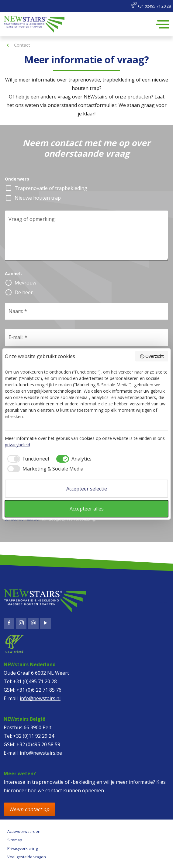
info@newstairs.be (41, 753)
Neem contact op (29, 809)
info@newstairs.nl (40, 698)
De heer (24, 292)
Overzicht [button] (152, 356)
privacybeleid (17, 445)
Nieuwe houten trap (38, 198)
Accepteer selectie (87, 489)
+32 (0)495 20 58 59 (38, 744)
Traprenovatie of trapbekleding (51, 188)
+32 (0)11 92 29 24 (34, 736)
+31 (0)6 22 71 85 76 (39, 690)
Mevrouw (25, 283)
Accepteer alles (87, 509)
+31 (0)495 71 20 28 (151, 5)
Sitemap (15, 840)
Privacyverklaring (22, 848)
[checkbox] (27, 459)
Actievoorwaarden (24, 831)
